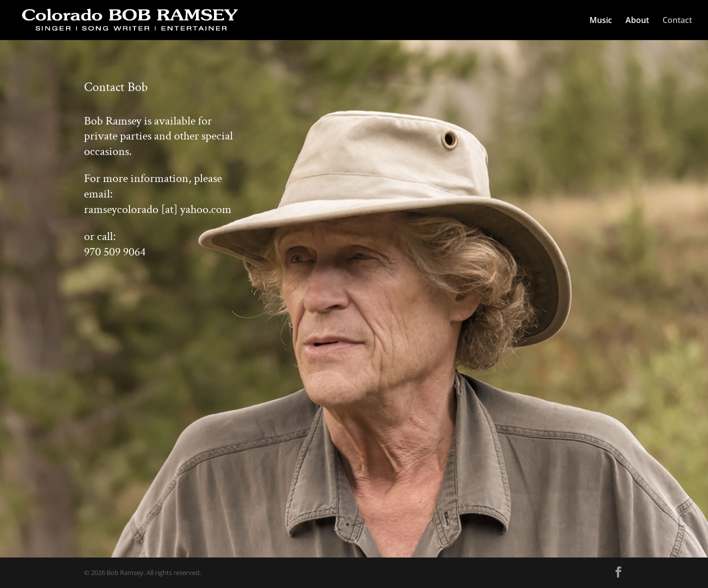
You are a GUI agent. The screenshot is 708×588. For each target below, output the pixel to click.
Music (601, 21)
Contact (677, 21)
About (637, 21)
